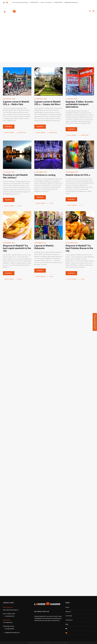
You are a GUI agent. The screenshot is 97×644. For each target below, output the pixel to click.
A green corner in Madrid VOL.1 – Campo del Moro (47, 103)
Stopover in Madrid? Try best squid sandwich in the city (17, 248)
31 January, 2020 (71, 99)
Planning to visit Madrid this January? (15, 176)
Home (54, 11)
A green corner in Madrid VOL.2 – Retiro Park (16, 103)
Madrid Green (22, 133)
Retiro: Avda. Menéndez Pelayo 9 (20, 2)
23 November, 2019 (41, 172)
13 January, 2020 (9, 172)
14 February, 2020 (41, 99)
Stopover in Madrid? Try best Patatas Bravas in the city (79, 248)
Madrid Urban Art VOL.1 (78, 175)
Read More (9, 127)
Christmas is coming (45, 175)
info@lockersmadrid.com (71, 2)
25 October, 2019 (72, 243)
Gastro (20, 279)
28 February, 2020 (9, 99)
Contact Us (79, 11)
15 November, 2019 (72, 172)
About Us (61, 11)
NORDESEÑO (48, 643)
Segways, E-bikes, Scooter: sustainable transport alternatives (80, 104)
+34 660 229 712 (34, 2)
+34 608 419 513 (58, 2)
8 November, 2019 (9, 243)
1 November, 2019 (40, 243)
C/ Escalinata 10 (8, 622)
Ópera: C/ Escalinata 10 (46, 2)
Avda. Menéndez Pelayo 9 (11, 610)
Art (82, 205)
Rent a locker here (95, 322)
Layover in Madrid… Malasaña (44, 247)
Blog (86, 11)
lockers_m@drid (9, 133)
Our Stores (70, 11)
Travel (20, 206)
